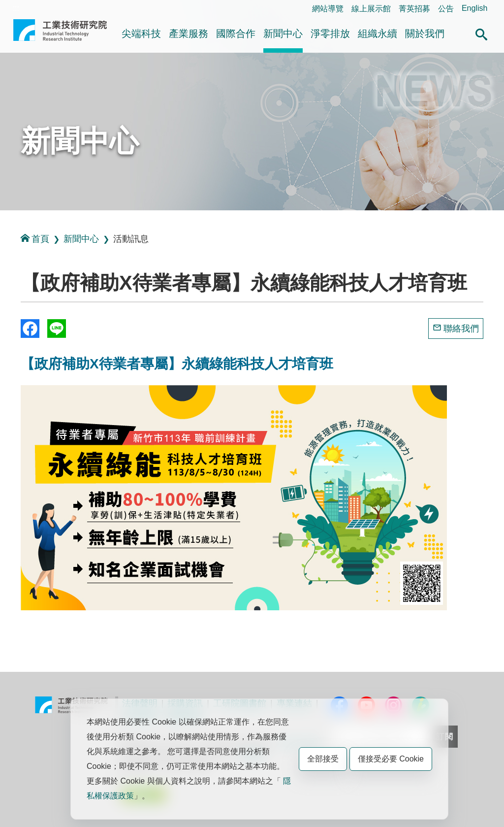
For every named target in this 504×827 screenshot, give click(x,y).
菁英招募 (414, 9)
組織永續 (378, 33)
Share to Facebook (30, 329)
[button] (481, 33)
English (474, 8)
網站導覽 (328, 9)
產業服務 (189, 33)
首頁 (35, 239)
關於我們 (425, 33)
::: (16, 8)
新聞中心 (283, 33)
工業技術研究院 (60, 34)
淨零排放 (330, 33)
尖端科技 (141, 33)
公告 (446, 9)
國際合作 (236, 33)
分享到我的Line (57, 329)
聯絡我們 (461, 329)
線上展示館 (371, 9)
